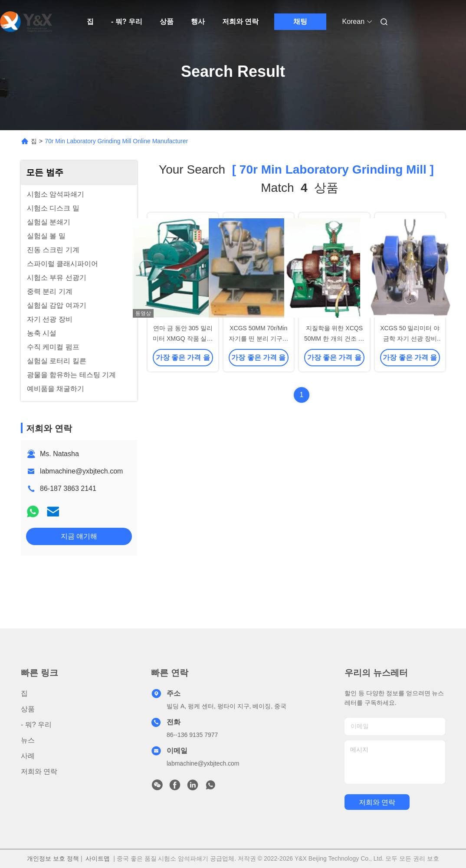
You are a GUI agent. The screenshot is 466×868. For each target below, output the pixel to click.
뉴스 (28, 740)
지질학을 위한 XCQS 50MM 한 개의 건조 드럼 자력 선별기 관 (334, 339)
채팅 (300, 21)
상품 (167, 21)
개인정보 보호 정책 (53, 858)
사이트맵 (98, 858)
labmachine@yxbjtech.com (81, 471)
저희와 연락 (240, 21)
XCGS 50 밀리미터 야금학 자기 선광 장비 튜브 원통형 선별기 (410, 339)
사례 (28, 756)
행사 (198, 21)
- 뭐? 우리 (127, 21)
